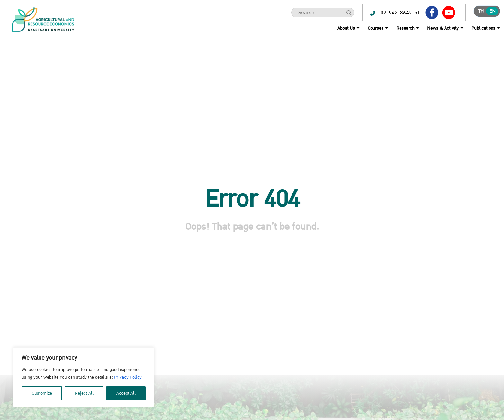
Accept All (126, 393)
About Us (346, 28)
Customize (42, 393)
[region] (84, 377)
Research (405, 28)
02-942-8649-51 (400, 13)
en (492, 11)
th (481, 11)
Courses (376, 28)
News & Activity (443, 28)
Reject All (84, 393)
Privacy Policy (128, 377)
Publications (483, 28)
